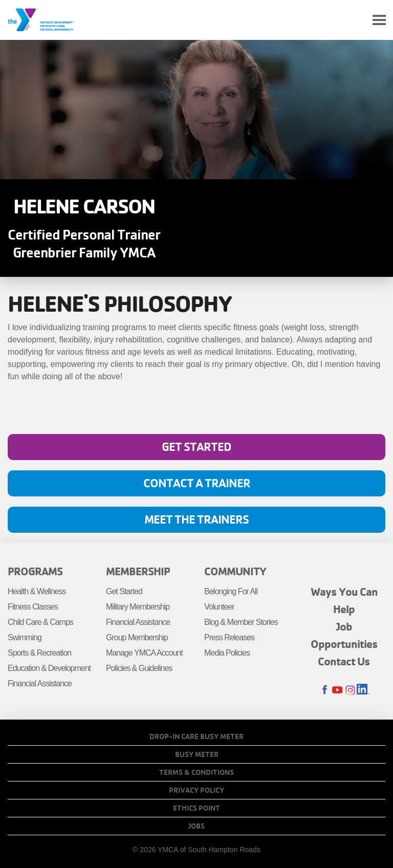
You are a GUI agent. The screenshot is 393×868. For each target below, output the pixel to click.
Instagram (350, 690)
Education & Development (49, 668)
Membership (138, 571)
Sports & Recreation (39, 653)
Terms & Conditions (196, 772)
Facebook (325, 690)
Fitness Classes (33, 607)
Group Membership (137, 637)
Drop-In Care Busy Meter (196, 736)
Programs (35, 571)
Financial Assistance (40, 683)
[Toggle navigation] (379, 20)
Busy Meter (197, 754)
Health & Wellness (37, 591)
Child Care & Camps (40, 622)
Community (235, 571)
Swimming (25, 637)
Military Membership (138, 607)
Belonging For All (231, 591)
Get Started (196, 447)
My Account (355, 20)
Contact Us (344, 661)
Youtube (337, 690)
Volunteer (219, 607)
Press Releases (229, 637)
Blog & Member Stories (241, 622)
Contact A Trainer (197, 483)
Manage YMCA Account (144, 653)
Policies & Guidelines (139, 668)
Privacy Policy (196, 790)
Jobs (196, 826)
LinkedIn (363, 690)
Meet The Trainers (196, 519)
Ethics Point (196, 808)
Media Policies (227, 653)
